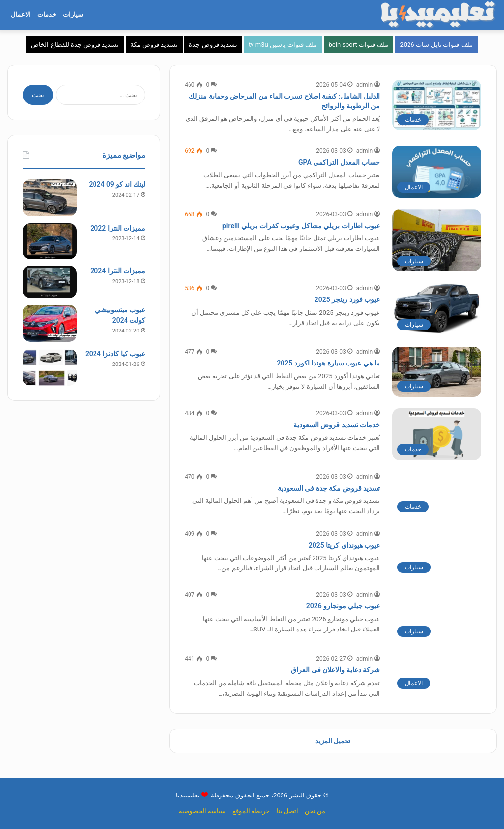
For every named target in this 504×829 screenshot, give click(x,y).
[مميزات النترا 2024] (50, 282)
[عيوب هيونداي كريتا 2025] (437, 554)
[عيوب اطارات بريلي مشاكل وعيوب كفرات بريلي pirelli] (437, 241)
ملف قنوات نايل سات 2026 (436, 45)
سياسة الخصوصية (202, 811)
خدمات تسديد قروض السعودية (337, 425)
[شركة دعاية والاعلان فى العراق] (437, 674)
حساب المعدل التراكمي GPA (339, 162)
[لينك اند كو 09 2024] (50, 198)
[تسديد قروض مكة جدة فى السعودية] (437, 495)
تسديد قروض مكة (154, 45)
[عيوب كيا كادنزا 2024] (50, 367)
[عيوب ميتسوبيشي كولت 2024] (50, 323)
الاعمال (21, 15)
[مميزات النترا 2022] (50, 241)
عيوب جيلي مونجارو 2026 (343, 606)
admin (364, 85)
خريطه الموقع (251, 811)
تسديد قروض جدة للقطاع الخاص (75, 45)
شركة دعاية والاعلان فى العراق (335, 670)
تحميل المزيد (333, 741)
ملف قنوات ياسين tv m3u (283, 45)
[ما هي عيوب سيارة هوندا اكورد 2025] (437, 372)
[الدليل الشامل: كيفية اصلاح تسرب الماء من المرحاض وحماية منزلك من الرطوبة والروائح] (437, 105)
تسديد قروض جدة (213, 45)
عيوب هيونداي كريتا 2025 (344, 545)
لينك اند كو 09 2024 (117, 184)
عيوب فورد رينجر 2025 (347, 299)
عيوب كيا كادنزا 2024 (115, 354)
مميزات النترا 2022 (118, 228)
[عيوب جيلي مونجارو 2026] (437, 616)
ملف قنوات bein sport (359, 45)
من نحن (315, 811)
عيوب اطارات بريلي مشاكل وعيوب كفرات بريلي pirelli (301, 226)
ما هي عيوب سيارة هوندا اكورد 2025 (328, 363)
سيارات (73, 15)
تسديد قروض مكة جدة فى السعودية (329, 488)
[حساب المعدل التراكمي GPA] (437, 172)
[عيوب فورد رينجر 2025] (437, 309)
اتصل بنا (287, 811)
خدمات (47, 15)
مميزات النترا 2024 (118, 271)
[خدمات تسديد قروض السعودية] (437, 434)
